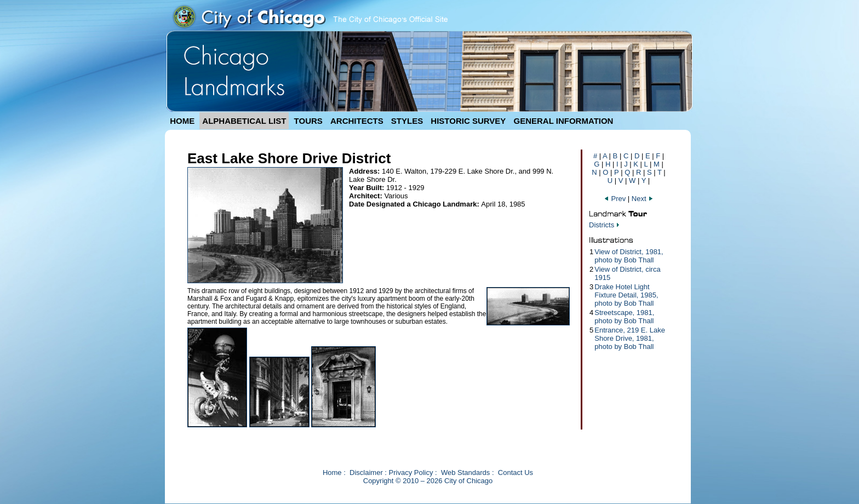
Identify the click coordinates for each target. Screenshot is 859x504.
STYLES (407, 121)
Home (332, 472)
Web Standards (465, 472)
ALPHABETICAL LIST (244, 121)
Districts (602, 225)
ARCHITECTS (357, 121)
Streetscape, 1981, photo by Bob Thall (624, 317)
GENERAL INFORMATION (564, 121)
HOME (182, 121)
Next (643, 199)
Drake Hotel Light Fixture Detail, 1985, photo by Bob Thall (626, 295)
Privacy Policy (411, 472)
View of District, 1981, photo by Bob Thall (629, 256)
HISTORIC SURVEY (468, 121)
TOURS (308, 121)
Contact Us (516, 472)
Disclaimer (366, 472)
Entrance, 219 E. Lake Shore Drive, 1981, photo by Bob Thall (630, 338)
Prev (616, 199)
